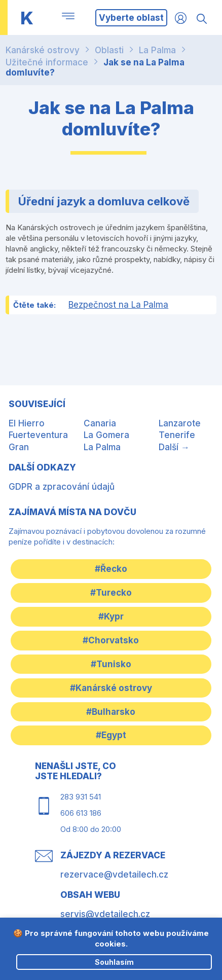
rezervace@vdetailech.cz (114, 875)
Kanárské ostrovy (43, 50)
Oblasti (109, 50)
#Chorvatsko (111, 640)
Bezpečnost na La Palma (118, 305)
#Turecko (111, 593)
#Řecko (111, 569)
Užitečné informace (47, 62)
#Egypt (111, 735)
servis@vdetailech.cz (105, 914)
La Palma (157, 50)
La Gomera (106, 435)
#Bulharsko (111, 712)
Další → (174, 447)
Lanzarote (180, 423)
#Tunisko (111, 664)
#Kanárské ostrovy (111, 688)
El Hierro (27, 423)
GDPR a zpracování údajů (62, 487)
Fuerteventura (38, 435)
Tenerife (177, 435)
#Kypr (111, 616)
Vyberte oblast (131, 18)
